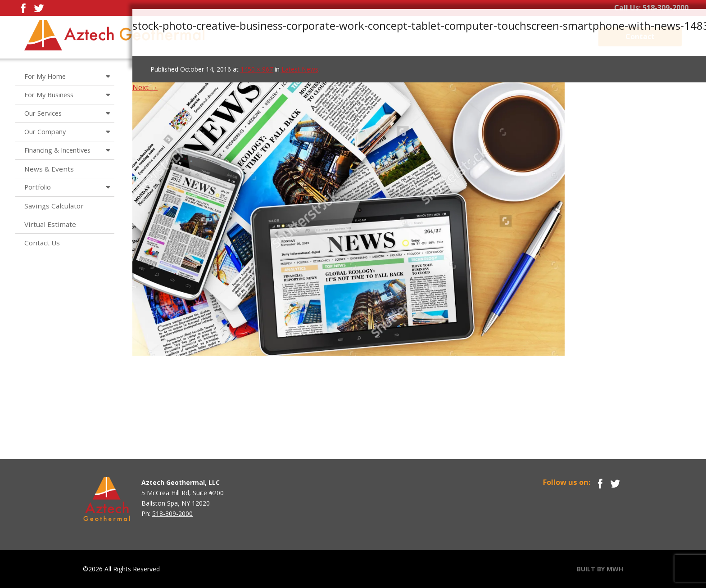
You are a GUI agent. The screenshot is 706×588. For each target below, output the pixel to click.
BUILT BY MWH (600, 569)
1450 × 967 (257, 69)
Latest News (300, 69)
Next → (145, 87)
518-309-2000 (665, 8)
